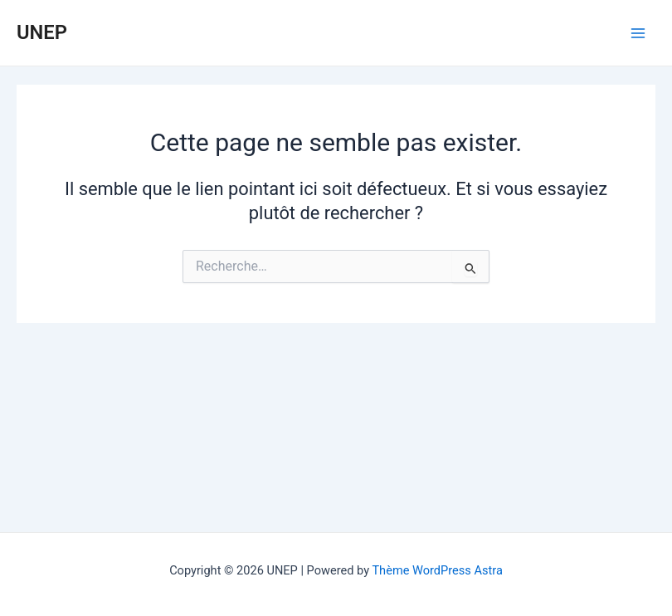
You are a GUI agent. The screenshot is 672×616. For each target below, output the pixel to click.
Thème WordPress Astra (437, 570)
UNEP (42, 32)
